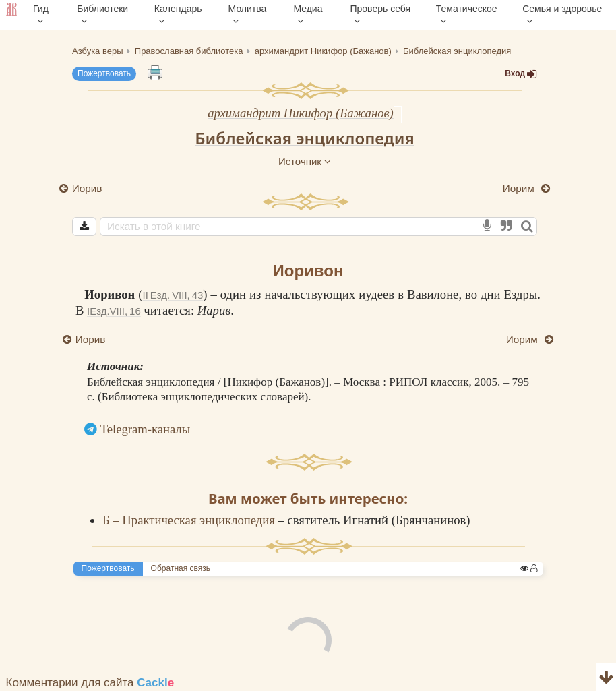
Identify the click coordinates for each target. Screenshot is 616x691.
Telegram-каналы (146, 429)
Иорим (520, 188)
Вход (521, 74)
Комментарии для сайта (90, 683)
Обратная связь (181, 568)
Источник (305, 161)
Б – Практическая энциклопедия (190, 520)
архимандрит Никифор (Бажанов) (301, 113)
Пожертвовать (104, 73)
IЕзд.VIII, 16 (114, 311)
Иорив (87, 188)
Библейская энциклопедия (305, 138)
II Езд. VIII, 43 (173, 295)
